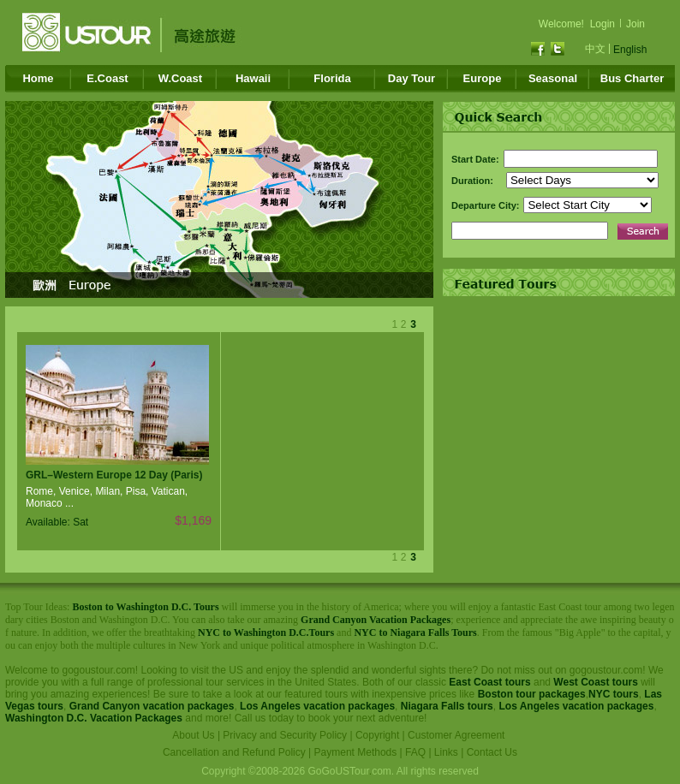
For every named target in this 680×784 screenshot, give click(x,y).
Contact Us (492, 752)
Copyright (377, 735)
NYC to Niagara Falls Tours (415, 633)
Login (602, 24)
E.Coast (107, 78)
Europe (483, 78)
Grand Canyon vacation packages (152, 706)
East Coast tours (489, 682)
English (630, 50)
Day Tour (412, 78)
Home (38, 78)
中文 (595, 49)
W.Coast (180, 78)
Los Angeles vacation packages (317, 706)
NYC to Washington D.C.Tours (266, 633)
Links (446, 752)
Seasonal (553, 78)
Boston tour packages (532, 694)
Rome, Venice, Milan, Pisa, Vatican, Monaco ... (107, 497)
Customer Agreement (456, 735)
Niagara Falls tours (447, 706)
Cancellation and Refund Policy (234, 752)
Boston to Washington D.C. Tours (145, 607)
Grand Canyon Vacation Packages (376, 620)
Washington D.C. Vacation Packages (94, 718)
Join (635, 24)
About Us (193, 735)
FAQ (415, 752)
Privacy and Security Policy (285, 735)
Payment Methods (356, 752)
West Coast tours (595, 682)
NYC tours (614, 694)
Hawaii (253, 78)
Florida (332, 78)
